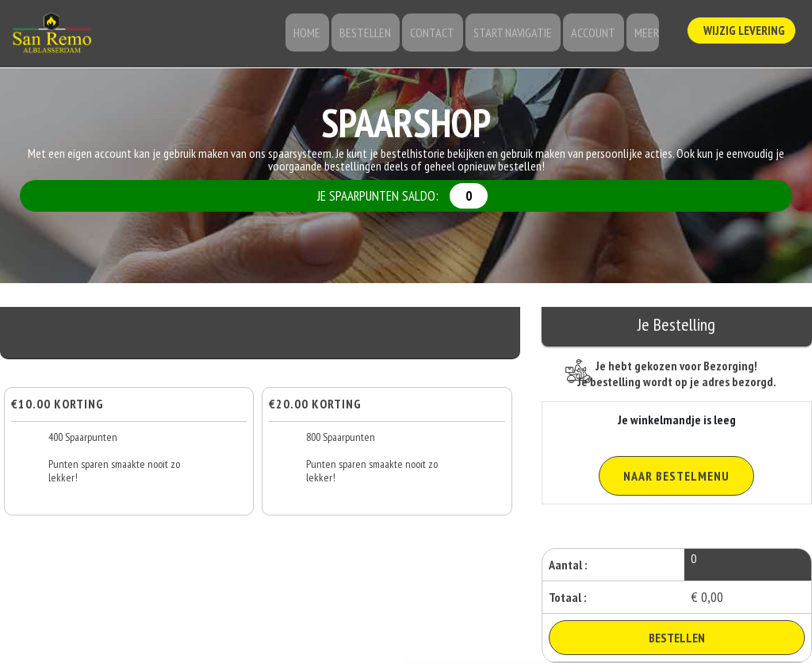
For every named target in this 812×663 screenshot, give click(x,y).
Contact (442, 36)
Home (325, 36)
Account (596, 36)
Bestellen (379, 36)
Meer (645, 36)
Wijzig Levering (744, 33)
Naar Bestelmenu (676, 476)
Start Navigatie (519, 36)
